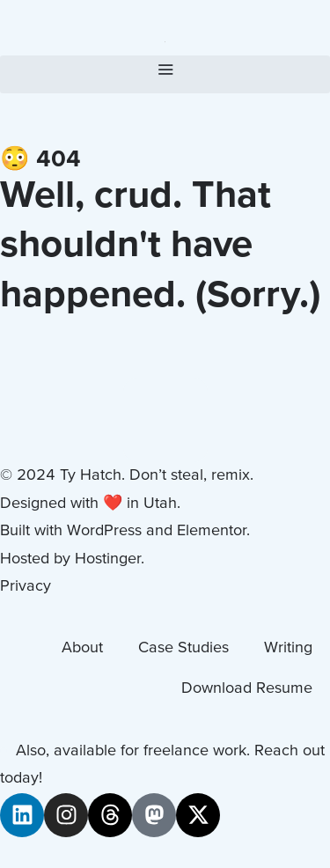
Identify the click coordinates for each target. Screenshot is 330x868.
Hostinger (108, 559)
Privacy (26, 587)
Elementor (212, 531)
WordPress (104, 531)
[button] (165, 74)
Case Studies (183, 648)
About (82, 648)
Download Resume (247, 689)
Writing (288, 648)
